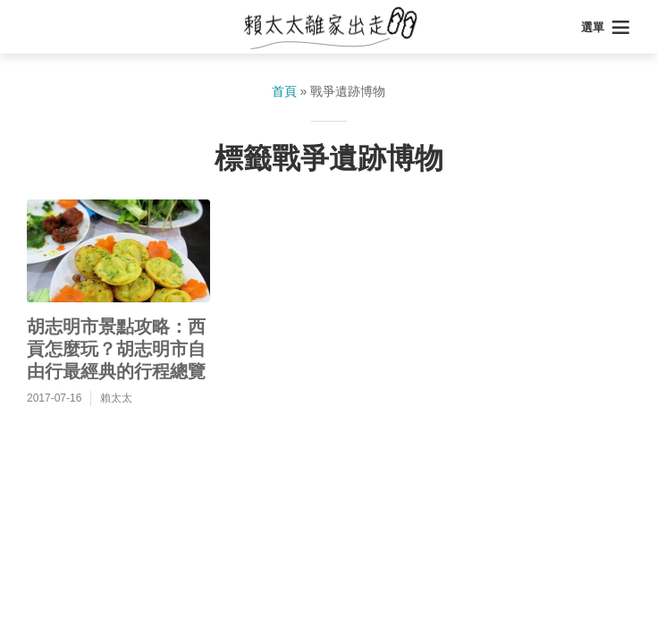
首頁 (284, 91)
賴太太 (116, 398)
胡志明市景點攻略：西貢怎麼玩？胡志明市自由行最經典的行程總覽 (116, 349)
